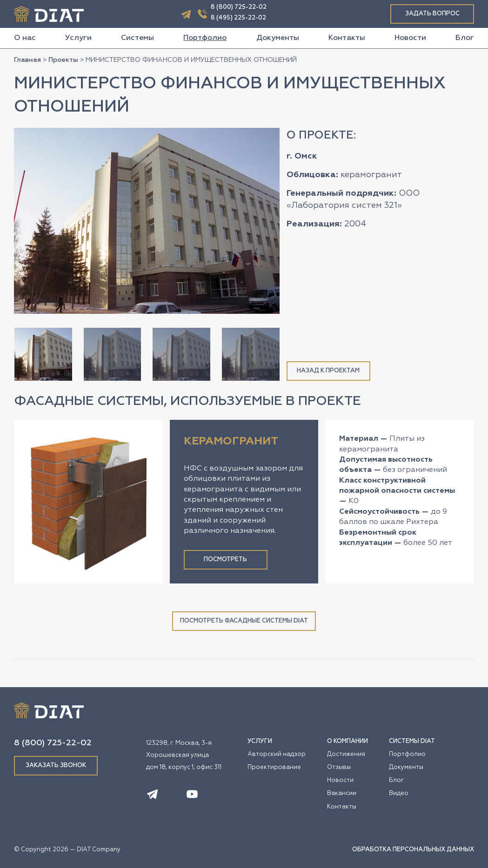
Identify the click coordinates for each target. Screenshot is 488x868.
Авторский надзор (277, 754)
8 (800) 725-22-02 (239, 7)
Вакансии (342, 793)
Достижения (346, 754)
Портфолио (205, 38)
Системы (137, 38)
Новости (410, 38)
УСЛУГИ (260, 741)
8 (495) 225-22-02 (238, 18)
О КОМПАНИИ (348, 741)
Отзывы (339, 767)
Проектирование (274, 767)
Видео (399, 793)
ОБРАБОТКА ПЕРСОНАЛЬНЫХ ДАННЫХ (413, 850)
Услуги (78, 38)
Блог (465, 38)
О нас (25, 38)
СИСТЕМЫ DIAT (412, 741)
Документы (278, 38)
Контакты (347, 38)
